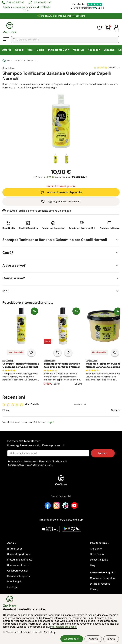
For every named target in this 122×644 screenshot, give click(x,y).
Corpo (40, 50)
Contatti (12, 587)
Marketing (48, 632)
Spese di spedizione (19, 554)
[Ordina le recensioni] (104, 410)
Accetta (93, 639)
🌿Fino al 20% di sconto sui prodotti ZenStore (61, 16)
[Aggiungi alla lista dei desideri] (31, 352)
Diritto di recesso (100, 584)
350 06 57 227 (43, 2)
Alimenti (109, 50)
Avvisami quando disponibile (64, 192)
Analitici (25, 632)
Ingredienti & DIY (59, 50)
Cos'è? (8, 253)
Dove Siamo (97, 554)
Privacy (94, 589)
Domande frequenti (19, 576)
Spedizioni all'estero (19, 565)
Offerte (7, 50)
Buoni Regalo (15, 581)
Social (36, 632)
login (51, 422)
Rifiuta (111, 639)
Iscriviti (103, 453)
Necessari (11, 632)
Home (7, 61)
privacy (64, 461)
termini (50, 465)
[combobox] (65, 40)
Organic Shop (8, 68)
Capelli (19, 50)
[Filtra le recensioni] (14, 410)
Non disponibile (16, 352)
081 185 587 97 (15, 2)
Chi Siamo (96, 549)
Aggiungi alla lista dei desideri (64, 202)
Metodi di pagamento (20, 560)
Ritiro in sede (15, 549)
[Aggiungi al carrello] (58, 352)
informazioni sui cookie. (64, 627)
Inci (5, 291)
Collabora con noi (17, 571)
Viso (30, 50)
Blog (93, 565)
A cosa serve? (14, 265)
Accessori (94, 50)
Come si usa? (14, 278)
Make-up (78, 50)
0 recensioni (114, 68)
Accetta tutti (72, 639)
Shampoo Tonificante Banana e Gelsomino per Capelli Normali (55, 240)
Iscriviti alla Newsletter (61, 443)
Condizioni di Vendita (102, 578)
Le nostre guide (99, 560)
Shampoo (31, 61)
